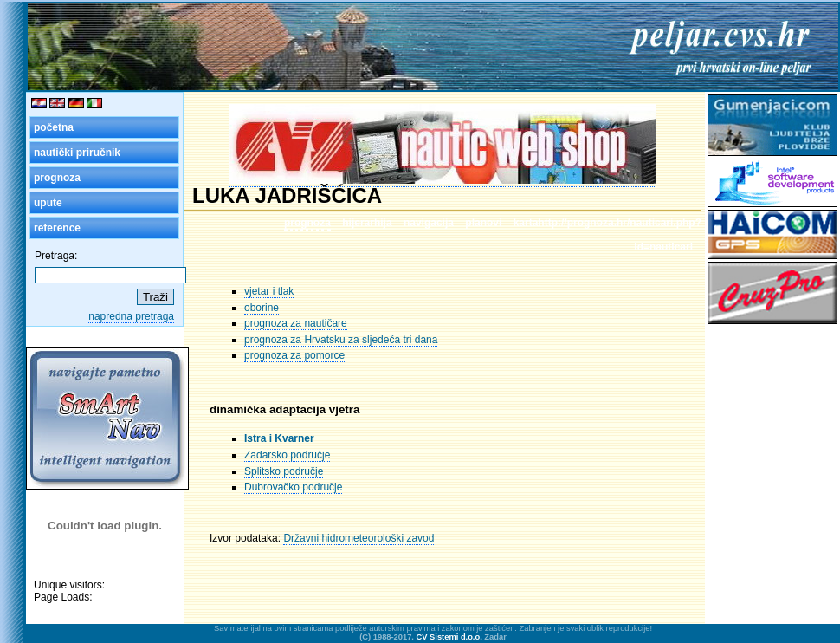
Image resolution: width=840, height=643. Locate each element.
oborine (262, 308)
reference (57, 228)
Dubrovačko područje (293, 487)
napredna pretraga (131, 316)
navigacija (429, 223)
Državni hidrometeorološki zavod (359, 538)
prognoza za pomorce (294, 355)
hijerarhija (367, 223)
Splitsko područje (284, 471)
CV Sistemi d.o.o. (449, 637)
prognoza (57, 178)
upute (48, 203)
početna (54, 127)
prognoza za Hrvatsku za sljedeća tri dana (341, 340)
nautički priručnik (77, 153)
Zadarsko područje (287, 455)
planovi (483, 223)
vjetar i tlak (269, 291)
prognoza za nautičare (296, 323)
